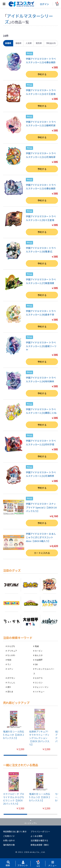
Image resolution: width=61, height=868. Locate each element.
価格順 (18, 43)
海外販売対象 (9, 845)
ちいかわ (11, 655)
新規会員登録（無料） (40, 845)
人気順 (29, 43)
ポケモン (11, 678)
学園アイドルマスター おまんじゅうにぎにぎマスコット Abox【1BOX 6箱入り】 (41, 537)
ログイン (44, 4)
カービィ (39, 651)
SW (36, 664)
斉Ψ (9, 687)
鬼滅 (37, 646)
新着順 (8, 43)
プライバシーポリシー (40, 831)
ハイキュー (40, 692)
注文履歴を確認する (39, 840)
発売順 (39, 43)
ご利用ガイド (9, 836)
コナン (10, 669)
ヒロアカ (39, 678)
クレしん (11, 682)
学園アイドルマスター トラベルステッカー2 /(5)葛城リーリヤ (41, 346)
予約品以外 (51, 43)
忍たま (10, 692)
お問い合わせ (9, 840)
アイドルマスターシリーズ (29, 19)
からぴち (11, 646)
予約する (42, 74)
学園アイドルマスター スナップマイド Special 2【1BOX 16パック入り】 (41, 507)
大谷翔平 (39, 660)
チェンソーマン (42, 687)
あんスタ (39, 655)
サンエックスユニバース (44, 671)
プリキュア (12, 651)
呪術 (9, 660)
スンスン (39, 682)
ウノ (9, 664)
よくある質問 (36, 836)
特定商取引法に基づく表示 (15, 831)
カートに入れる (42, 553)
